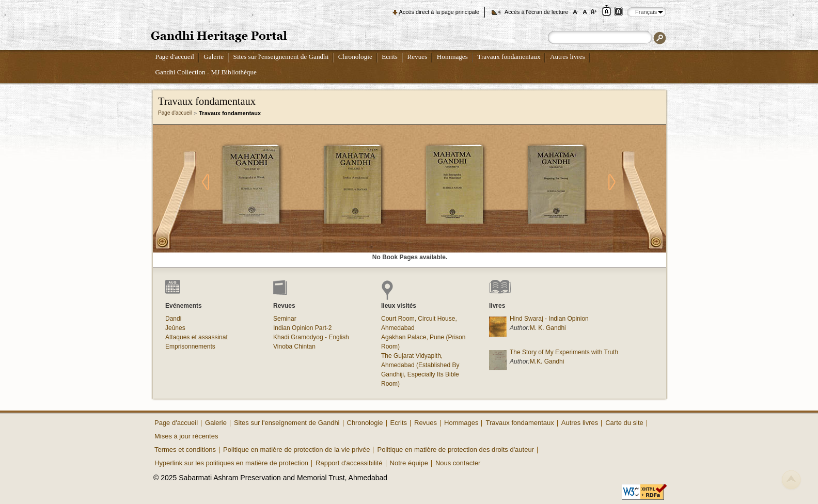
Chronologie (355, 57)
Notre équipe (409, 463)
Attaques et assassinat (196, 337)
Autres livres (568, 57)
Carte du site (624, 423)
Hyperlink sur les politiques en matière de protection (231, 463)
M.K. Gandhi (547, 361)
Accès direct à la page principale (439, 12)
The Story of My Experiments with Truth (564, 352)
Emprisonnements (190, 346)
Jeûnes (175, 328)
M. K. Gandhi (548, 328)
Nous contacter (458, 463)
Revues (417, 57)
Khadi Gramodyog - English (311, 337)
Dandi (173, 319)
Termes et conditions (185, 450)
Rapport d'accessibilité (349, 463)
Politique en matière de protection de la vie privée (296, 450)
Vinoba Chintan (294, 346)
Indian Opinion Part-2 (302, 328)
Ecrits (390, 57)
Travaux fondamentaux (509, 57)
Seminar (285, 319)
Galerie (214, 57)
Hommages (452, 57)
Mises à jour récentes (186, 436)
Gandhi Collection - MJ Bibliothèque (206, 72)
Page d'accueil (175, 57)
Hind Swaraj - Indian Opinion (549, 319)
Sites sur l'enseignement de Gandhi (281, 57)
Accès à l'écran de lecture (536, 12)
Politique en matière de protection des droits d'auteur (455, 450)
